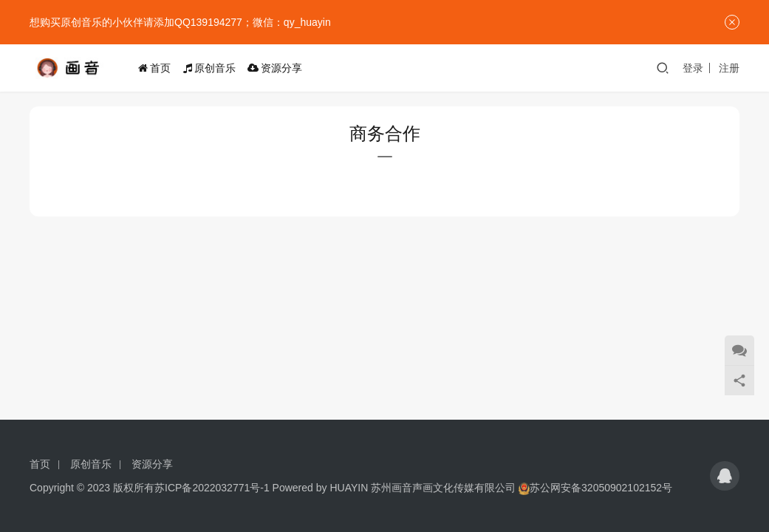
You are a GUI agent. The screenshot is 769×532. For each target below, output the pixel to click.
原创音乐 (212, 68)
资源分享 (278, 68)
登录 (693, 68)
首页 (157, 68)
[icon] (725, 476)
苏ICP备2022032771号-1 (212, 488)
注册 (729, 68)
